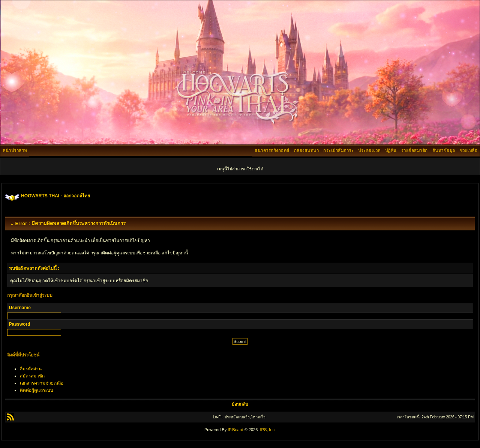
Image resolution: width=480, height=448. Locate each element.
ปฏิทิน (391, 150)
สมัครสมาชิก (32, 376)
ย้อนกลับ (240, 404)
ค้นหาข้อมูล (444, 150)
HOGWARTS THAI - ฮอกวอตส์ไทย (55, 196)
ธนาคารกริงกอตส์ (272, 150)
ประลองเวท (369, 150)
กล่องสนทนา (307, 150)
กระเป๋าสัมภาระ (338, 150)
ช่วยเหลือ (469, 150)
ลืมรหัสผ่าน (31, 369)
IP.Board (235, 430)
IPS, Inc (267, 430)
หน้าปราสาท (15, 150)
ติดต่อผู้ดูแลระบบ (37, 390)
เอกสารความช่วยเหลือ (42, 383)
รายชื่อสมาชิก (415, 150)
